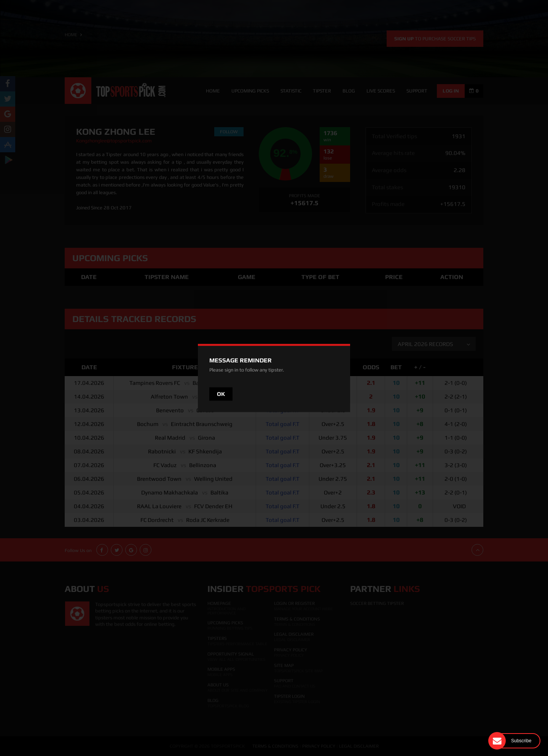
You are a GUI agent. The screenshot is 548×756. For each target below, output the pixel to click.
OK (221, 394)
